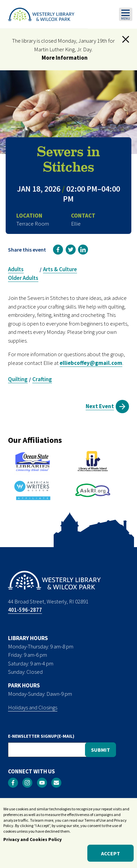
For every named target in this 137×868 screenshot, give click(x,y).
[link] (58, 250)
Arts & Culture (60, 269)
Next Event (100, 406)
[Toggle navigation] (126, 14)
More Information (65, 58)
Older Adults (23, 278)
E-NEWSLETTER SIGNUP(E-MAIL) (41, 736)
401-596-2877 (25, 610)
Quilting (18, 379)
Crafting (42, 379)
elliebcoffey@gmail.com (91, 363)
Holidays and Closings (33, 707)
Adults (16, 269)
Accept (110, 857)
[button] (126, 39)
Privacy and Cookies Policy (32, 843)
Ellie (76, 224)
